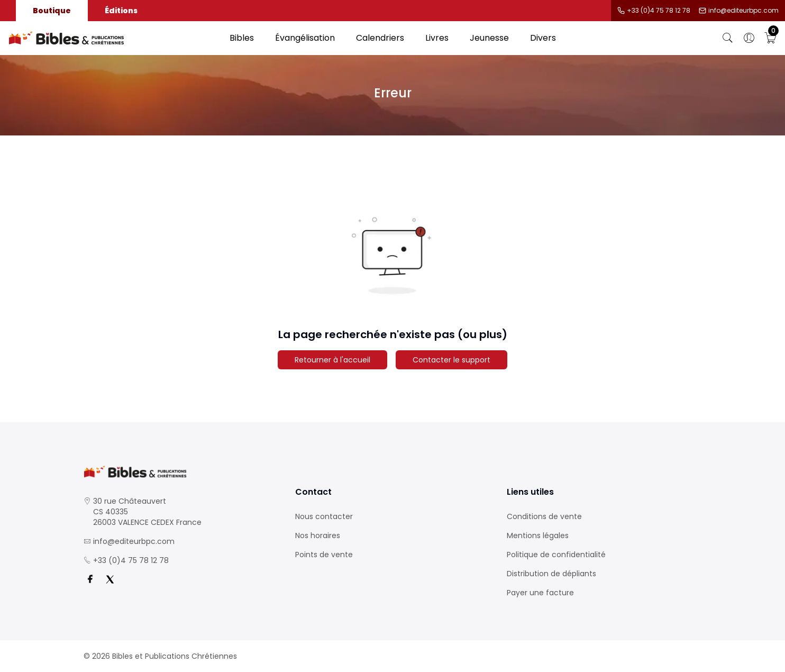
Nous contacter (324, 516)
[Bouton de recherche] (728, 38)
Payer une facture (540, 593)
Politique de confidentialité (556, 555)
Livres (437, 38)
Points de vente (324, 555)
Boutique (52, 11)
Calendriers (380, 38)
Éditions (121, 11)
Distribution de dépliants (551, 574)
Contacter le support (451, 360)
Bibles (242, 38)
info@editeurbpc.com (743, 11)
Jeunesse (489, 38)
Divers (543, 38)
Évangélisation (305, 38)
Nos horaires (318, 535)
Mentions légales (538, 535)
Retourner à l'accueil (332, 360)
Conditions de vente (544, 516)
